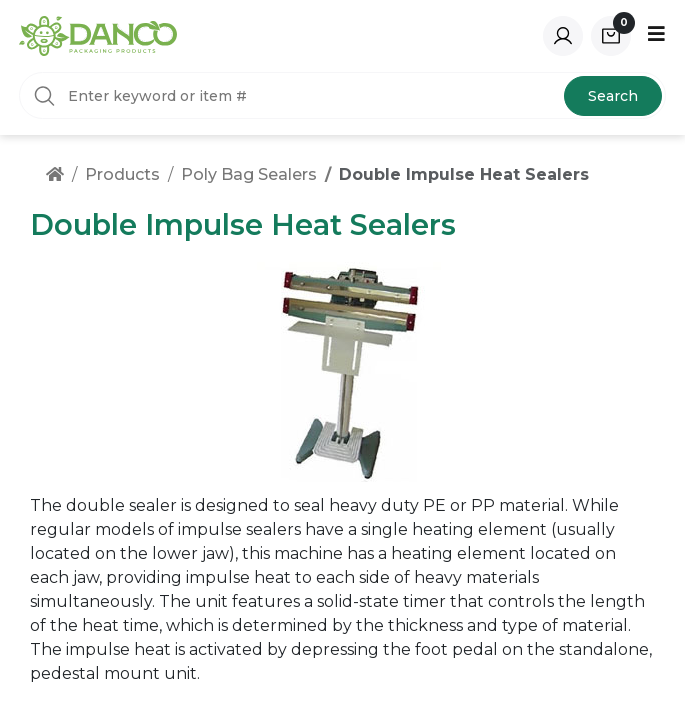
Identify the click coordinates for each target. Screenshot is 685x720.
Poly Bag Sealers (249, 174)
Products (122, 174)
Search (613, 96)
